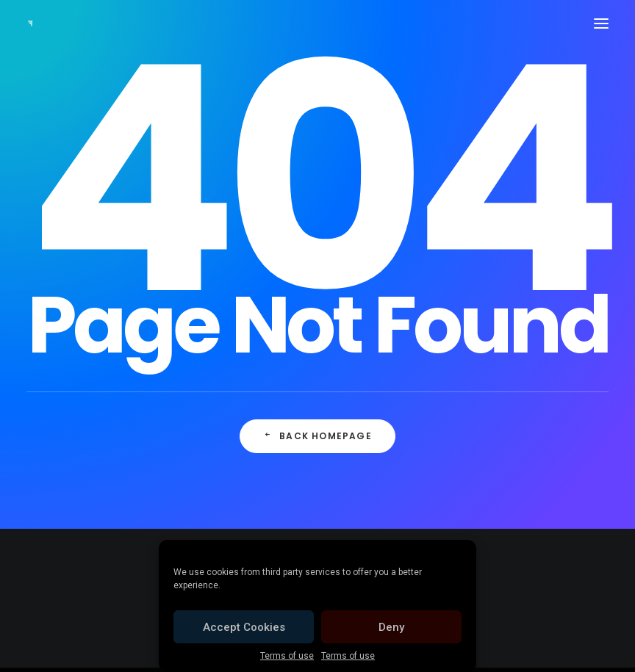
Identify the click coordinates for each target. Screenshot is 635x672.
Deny (391, 627)
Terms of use (287, 656)
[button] (601, 24)
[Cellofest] (30, 24)
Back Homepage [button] (317, 436)
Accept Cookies (244, 627)
